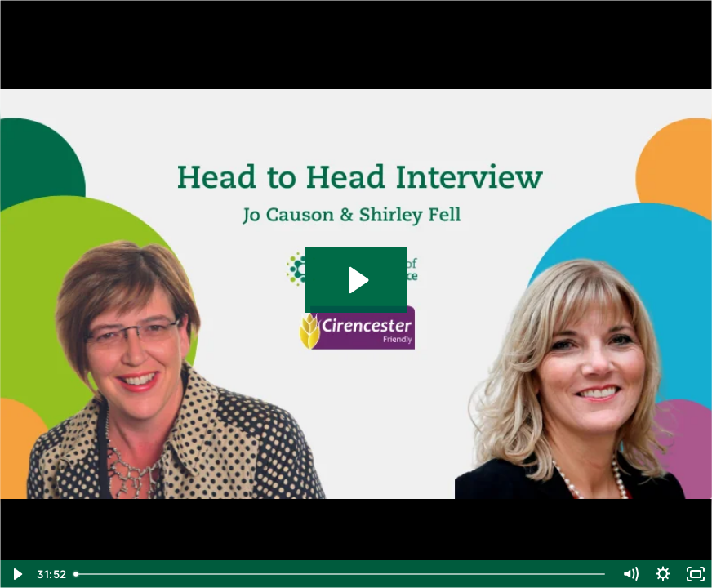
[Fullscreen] (696, 574)
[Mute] (630, 574)
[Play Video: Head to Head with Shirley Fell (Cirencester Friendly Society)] (356, 280)
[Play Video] (16, 574)
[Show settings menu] (663, 574)
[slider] (341, 574)
